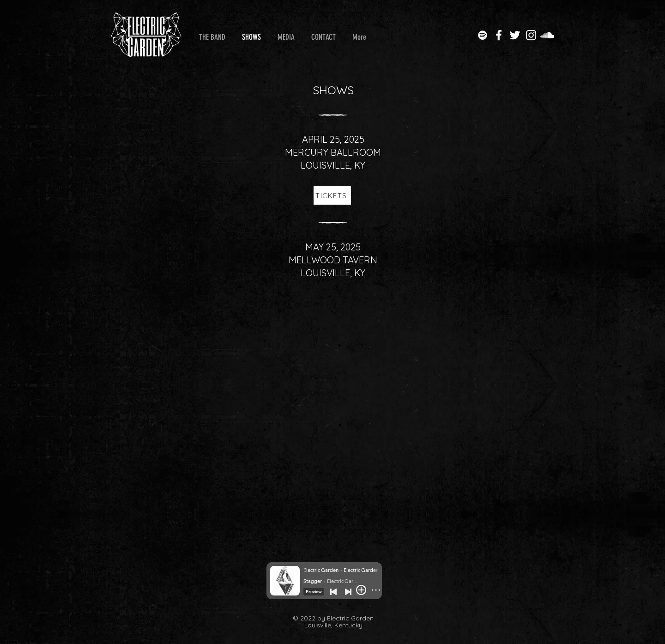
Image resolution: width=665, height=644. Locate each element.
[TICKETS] (332, 195)
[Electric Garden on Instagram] (531, 35)
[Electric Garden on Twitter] (515, 35)
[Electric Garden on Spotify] (483, 35)
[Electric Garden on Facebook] (499, 35)
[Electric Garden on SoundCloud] (547, 35)
